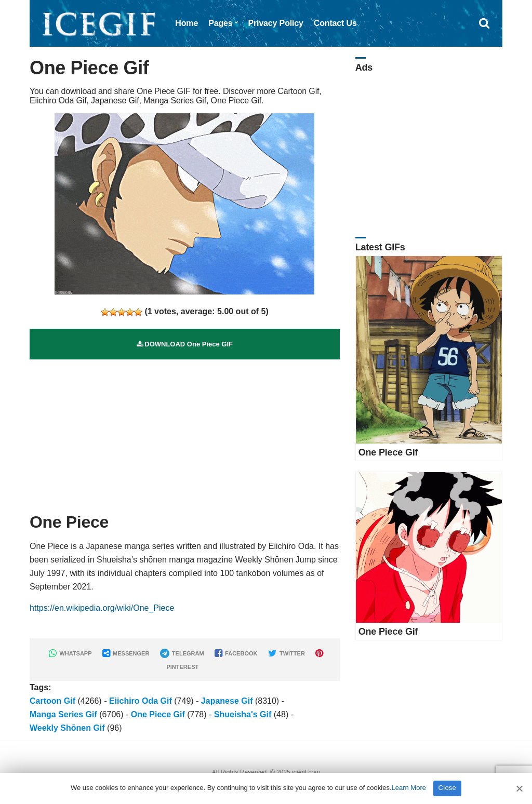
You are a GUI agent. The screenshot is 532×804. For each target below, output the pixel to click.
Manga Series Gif (63, 714)
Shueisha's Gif (243, 714)
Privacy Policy (276, 23)
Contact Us (335, 23)
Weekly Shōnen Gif (67, 728)
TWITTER (287, 653)
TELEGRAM (182, 653)
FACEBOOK (236, 653)
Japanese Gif (227, 701)
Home (187, 23)
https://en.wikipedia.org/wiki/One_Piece (102, 608)
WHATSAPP (70, 653)
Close (448, 788)
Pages (220, 23)
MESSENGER (126, 653)
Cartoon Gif (52, 701)
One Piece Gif (158, 714)
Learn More (409, 788)
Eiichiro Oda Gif (141, 701)
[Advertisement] (185, 432)
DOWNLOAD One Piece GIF (185, 344)
